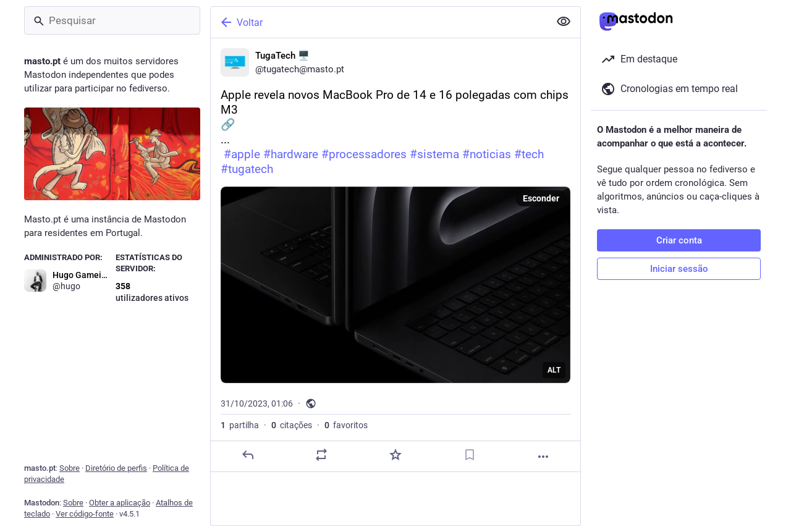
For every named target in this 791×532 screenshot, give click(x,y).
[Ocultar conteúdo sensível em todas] (564, 22)
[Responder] (248, 455)
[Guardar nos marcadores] (470, 455)
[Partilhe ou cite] (321, 455)
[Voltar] (379, 22)
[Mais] (543, 457)
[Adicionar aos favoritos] (395, 455)
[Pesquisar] (112, 20)
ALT (554, 370)
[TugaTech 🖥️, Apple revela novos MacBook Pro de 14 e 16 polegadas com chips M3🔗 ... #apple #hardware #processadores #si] (395, 255)
